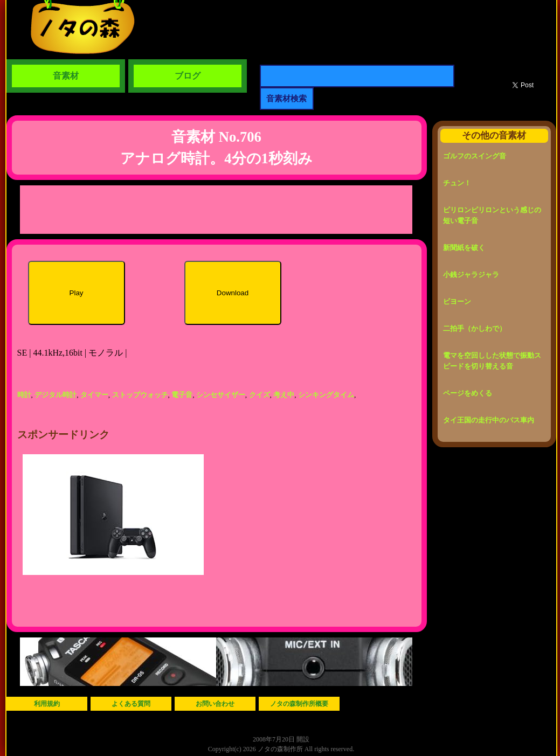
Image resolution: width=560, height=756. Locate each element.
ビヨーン (457, 301)
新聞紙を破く (464, 248)
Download (233, 293)
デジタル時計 (56, 395)
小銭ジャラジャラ (471, 275)
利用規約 (47, 704)
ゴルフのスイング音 (475, 156)
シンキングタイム (326, 395)
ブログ (188, 76)
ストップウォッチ (140, 395)
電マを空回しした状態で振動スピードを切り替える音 (492, 361)
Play (77, 293)
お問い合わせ (215, 704)
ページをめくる (468, 393)
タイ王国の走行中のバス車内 (489, 420)
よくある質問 (131, 704)
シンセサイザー (221, 395)
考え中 (284, 395)
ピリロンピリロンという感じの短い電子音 (492, 215)
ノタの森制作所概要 (299, 704)
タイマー (94, 395)
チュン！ (457, 183)
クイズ (260, 395)
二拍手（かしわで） (475, 328)
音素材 (66, 76)
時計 (24, 395)
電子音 (182, 395)
